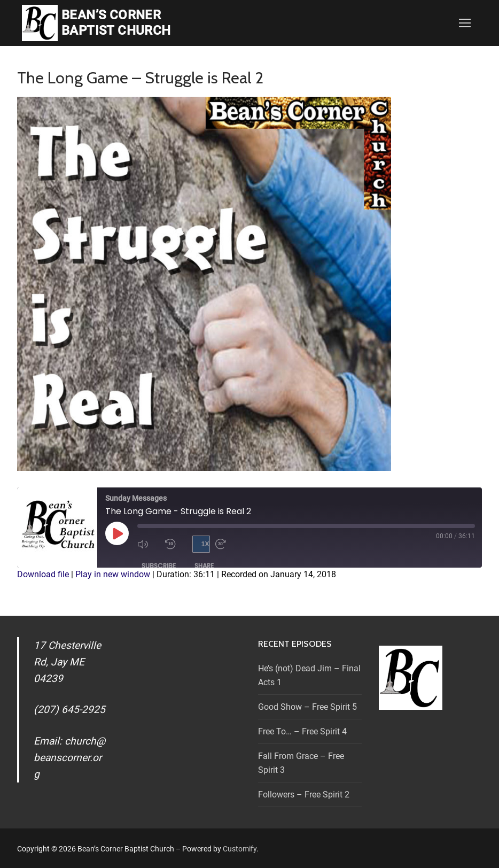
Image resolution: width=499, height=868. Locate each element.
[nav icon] (465, 23)
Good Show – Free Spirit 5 (307, 707)
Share (204, 566)
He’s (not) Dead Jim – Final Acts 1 (309, 675)
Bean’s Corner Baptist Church (116, 23)
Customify (240, 849)
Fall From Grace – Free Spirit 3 (301, 763)
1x (205, 544)
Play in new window (113, 574)
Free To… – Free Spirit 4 (302, 731)
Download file (43, 574)
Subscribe (159, 566)
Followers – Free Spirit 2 (304, 795)
